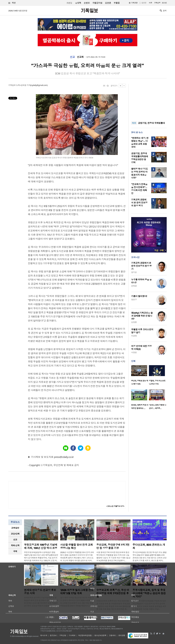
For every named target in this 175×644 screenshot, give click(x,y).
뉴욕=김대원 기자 (23, 85)
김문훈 (108, 3)
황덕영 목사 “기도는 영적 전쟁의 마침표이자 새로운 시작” (140, 173)
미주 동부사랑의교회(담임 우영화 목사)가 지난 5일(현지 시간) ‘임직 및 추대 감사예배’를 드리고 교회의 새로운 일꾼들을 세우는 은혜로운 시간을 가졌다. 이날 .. (149, 605)
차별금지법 (97, 3)
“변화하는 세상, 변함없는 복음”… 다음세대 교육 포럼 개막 (140, 142)
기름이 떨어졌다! (139, 296)
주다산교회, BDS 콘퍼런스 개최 (149, 546)
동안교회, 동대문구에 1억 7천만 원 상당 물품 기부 (113, 546)
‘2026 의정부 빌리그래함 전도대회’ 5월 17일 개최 (77, 592)
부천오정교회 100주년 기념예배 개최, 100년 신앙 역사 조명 (41, 546)
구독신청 (157, 3)
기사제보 (72, 635)
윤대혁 (78, 3)
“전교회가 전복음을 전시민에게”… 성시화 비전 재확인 (139, 189)
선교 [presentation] (15, 540)
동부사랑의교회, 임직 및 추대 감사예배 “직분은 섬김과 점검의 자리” (149, 593)
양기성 (134, 272)
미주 (150, 3)
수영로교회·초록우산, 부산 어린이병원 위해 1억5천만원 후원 (113, 593)
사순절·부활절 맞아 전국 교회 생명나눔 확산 (77, 546)
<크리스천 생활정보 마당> (115, 506)
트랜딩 (69, 3)
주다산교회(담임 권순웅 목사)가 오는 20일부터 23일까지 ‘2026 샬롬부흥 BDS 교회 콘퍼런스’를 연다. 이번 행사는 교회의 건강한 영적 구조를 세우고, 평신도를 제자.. (150, 556)
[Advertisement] (149, 101)
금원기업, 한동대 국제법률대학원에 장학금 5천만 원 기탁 (140, 158)
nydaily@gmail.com (39, 85)
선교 (72, 57)
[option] (140, 376)
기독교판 (134, 3)
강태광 (134, 286)
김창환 (134, 322)
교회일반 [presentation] (15, 528)
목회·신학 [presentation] (15, 545)
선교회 (80, 57)
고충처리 (112, 635)
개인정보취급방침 (85, 635)
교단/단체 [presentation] (15, 534)
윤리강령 (122, 635)
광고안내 (53, 635)
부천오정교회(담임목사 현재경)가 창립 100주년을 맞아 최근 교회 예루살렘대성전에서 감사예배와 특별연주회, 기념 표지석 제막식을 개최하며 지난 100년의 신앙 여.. (41, 556)
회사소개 (44, 635)
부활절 (117, 3)
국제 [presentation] (15, 551)
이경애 (134, 336)
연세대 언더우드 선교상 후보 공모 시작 (40, 592)
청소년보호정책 (100, 635)
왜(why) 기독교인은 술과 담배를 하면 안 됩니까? (142, 316)
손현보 (87, 3)
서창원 (134, 352)
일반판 (144, 3)
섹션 (12, 3)
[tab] (15, 528)
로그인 (164, 3)
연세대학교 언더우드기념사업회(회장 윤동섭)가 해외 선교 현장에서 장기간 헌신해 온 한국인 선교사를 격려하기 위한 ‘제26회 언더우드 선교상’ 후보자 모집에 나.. (41, 602)
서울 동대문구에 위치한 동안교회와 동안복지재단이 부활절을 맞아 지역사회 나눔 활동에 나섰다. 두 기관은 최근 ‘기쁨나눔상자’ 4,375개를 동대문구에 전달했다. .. (113, 556)
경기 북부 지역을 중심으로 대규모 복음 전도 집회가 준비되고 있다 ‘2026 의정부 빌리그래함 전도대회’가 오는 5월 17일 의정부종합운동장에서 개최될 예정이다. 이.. (77, 602)
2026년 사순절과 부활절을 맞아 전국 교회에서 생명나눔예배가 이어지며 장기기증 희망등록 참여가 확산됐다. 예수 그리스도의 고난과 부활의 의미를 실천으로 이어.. (77, 556)
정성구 (134, 300)
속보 (134, 123)
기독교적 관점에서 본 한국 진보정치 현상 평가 (139, 203)
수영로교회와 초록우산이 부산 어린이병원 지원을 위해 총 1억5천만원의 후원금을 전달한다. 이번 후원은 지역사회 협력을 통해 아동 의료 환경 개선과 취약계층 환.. (113, 605)
